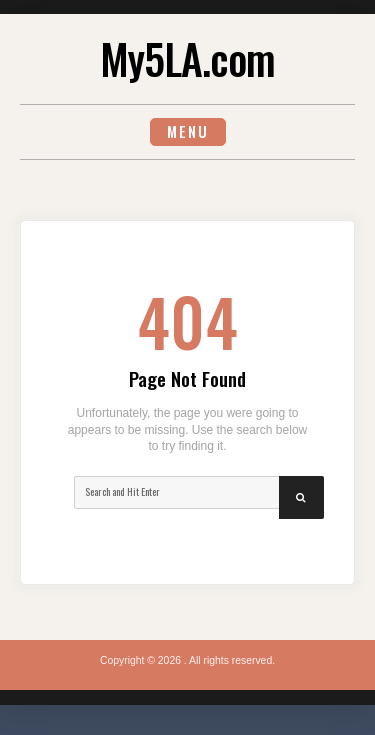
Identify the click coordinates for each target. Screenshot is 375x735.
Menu (188, 131)
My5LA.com (187, 58)
